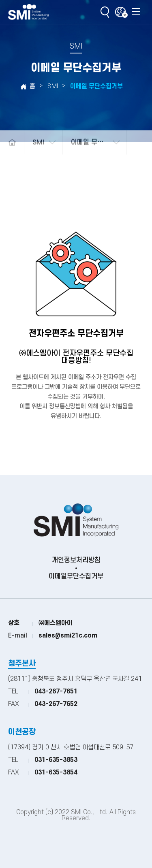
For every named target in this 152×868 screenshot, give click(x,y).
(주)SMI (28, 12)
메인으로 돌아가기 (12, 148)
